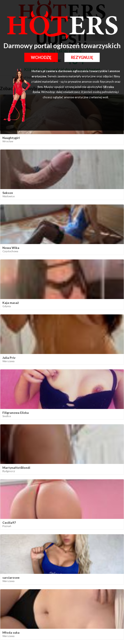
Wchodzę (41, 57)
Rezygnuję (82, 57)
